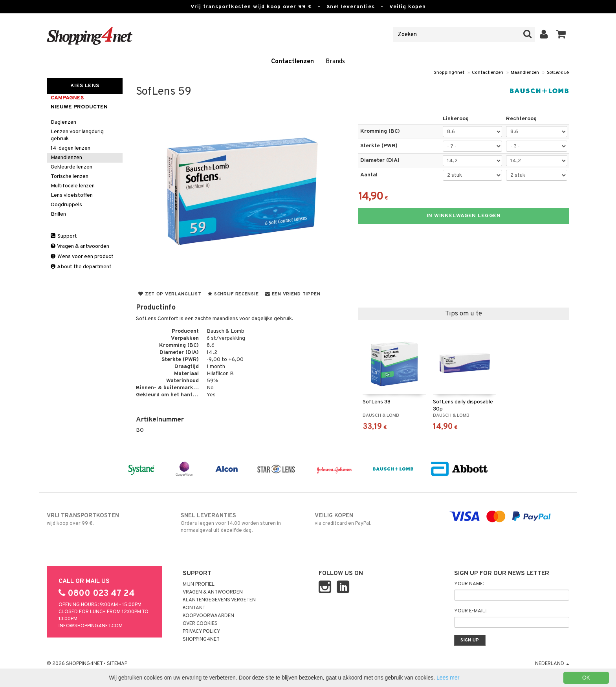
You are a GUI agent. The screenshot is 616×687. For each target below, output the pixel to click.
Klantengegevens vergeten (219, 600)
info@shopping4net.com (91, 626)
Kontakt (194, 608)
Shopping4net (449, 73)
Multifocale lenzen (73, 186)
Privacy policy (202, 632)
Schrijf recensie (233, 294)
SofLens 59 (558, 73)
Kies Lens (85, 86)
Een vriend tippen (293, 294)
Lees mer (448, 678)
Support (64, 236)
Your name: (469, 584)
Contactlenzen (292, 62)
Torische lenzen (70, 177)
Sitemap (117, 664)
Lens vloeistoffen (72, 195)
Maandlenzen (525, 73)
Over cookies (200, 624)
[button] (561, 35)
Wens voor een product (82, 257)
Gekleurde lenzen (71, 167)
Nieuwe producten (79, 107)
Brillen (58, 214)
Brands (335, 62)
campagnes (67, 98)
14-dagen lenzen (71, 148)
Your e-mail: (470, 611)
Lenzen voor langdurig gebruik (77, 135)
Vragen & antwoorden (80, 246)
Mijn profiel (199, 584)
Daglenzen (63, 122)
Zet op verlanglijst (170, 294)
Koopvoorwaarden (208, 616)
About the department (81, 267)
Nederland (552, 664)
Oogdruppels (66, 205)
